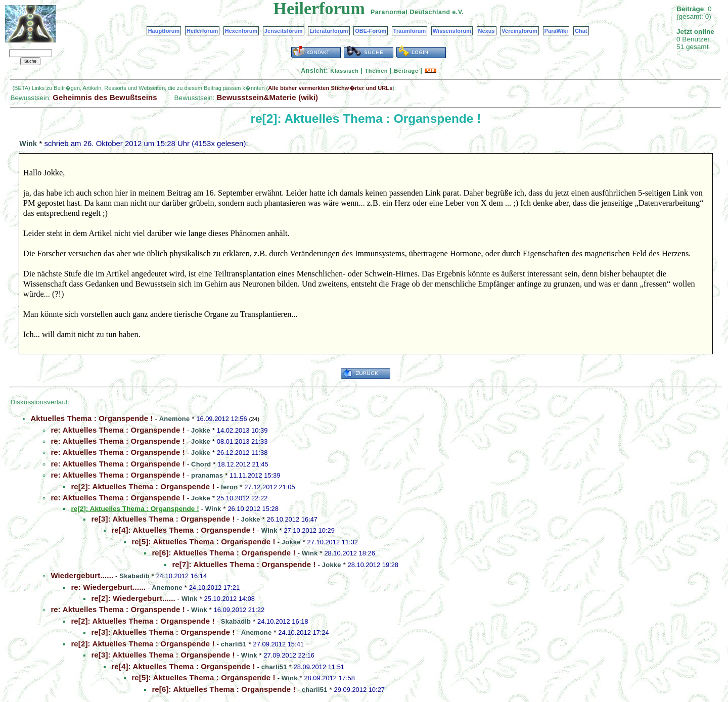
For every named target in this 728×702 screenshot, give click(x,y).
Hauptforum (164, 31)
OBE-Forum (371, 31)
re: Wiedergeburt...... (108, 587)
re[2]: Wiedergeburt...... (133, 598)
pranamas (207, 475)
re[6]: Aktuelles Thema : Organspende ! (223, 553)
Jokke (201, 430)
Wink (28, 144)
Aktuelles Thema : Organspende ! (92, 418)
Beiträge (406, 71)
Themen (376, 71)
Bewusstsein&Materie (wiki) (267, 97)
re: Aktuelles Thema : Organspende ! (118, 430)
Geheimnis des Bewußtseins (105, 97)
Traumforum (410, 31)
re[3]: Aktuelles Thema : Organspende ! (163, 519)
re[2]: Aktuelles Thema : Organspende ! (143, 486)
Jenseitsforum (284, 31)
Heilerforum (202, 31)
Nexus (487, 31)
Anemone (175, 419)
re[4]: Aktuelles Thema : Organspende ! (183, 530)
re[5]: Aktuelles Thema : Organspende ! (203, 542)
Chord (201, 464)
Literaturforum (329, 31)
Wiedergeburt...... (82, 575)
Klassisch (344, 71)
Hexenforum (241, 31)
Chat (581, 31)
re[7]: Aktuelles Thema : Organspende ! (244, 564)
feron (230, 487)
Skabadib (134, 576)
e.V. (458, 12)
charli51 (234, 644)
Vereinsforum (519, 31)
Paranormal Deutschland (411, 12)
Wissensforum (452, 31)
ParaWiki (556, 31)
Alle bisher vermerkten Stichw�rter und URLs (330, 88)
